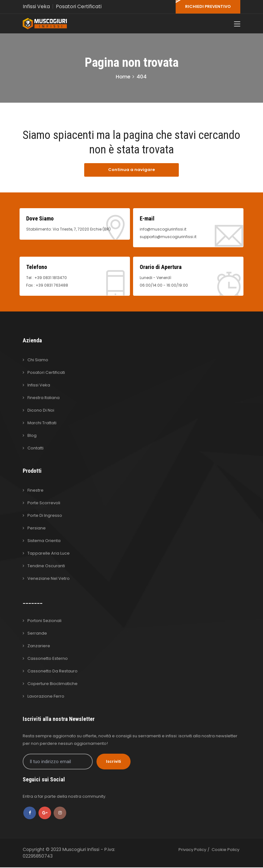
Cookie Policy (225, 850)
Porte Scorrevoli (44, 503)
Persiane (37, 529)
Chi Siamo (38, 360)
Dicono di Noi (41, 411)
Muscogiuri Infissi (82, 850)
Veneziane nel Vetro (49, 579)
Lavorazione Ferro (46, 697)
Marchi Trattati (42, 423)
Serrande (37, 634)
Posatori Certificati (79, 6)
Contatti (35, 449)
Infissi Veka (36, 6)
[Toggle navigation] (237, 25)
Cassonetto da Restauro (53, 672)
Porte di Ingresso (45, 516)
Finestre (35, 491)
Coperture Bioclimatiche (53, 684)
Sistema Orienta (44, 541)
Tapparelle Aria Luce (49, 554)
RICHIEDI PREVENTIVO (208, 6)
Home (123, 78)
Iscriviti (114, 762)
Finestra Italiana (44, 398)
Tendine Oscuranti (46, 566)
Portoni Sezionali (44, 621)
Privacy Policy (192, 850)
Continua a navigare (131, 171)
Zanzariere (39, 646)
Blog (32, 436)
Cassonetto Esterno (48, 659)
